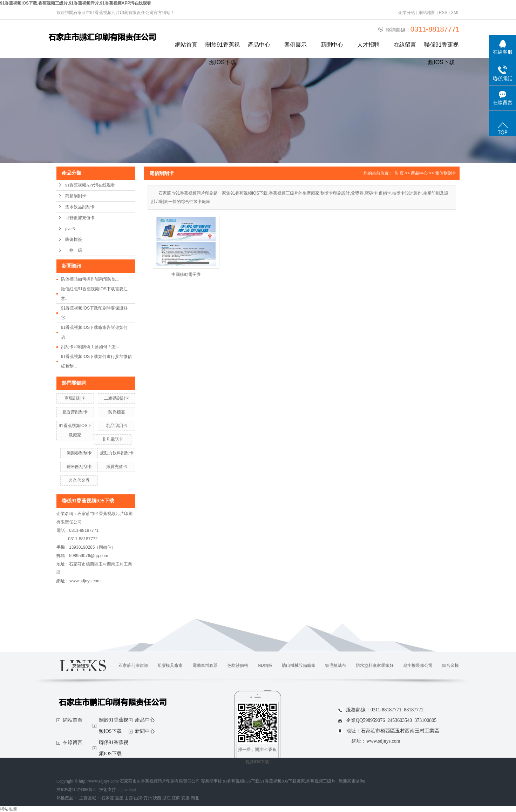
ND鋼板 (265, 665)
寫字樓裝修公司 (418, 665)
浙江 (167, 798)
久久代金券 (79, 480)
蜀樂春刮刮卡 (79, 453)
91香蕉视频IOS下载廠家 (283, 781)
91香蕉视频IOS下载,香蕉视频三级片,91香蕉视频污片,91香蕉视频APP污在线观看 (76, 3)
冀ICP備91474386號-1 (76, 790)
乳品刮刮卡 (117, 426)
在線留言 (405, 45)
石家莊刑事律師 (133, 665)
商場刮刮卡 (75, 398)
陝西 (157, 798)
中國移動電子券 (186, 275)
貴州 (148, 798)
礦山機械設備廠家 (299, 665)
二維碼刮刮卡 (117, 398)
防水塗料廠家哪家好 (375, 665)
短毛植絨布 (335, 665)
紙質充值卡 (117, 467)
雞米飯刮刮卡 (79, 467)
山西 (129, 798)
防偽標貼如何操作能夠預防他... (90, 279)
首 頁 (399, 173)
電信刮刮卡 (446, 173)
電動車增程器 (205, 665)
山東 (138, 798)
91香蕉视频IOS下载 (241, 781)
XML (455, 13)
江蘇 (176, 798)
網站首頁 (186, 45)
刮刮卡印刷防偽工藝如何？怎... (90, 347)
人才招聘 (368, 45)
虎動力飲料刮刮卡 (117, 453)
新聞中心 (332, 45)
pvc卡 (70, 229)
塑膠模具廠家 (170, 665)
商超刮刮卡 (76, 196)
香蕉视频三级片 (321, 781)
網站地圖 (427, 13)
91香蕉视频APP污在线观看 (90, 185)
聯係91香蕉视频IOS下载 (441, 48)
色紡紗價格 (238, 665)
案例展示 (296, 45)
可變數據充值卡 (80, 218)
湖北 (195, 798)
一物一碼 (74, 250)
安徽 (185, 798)
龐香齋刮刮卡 (75, 412)
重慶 (119, 798)
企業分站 (407, 13)
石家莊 (108, 798)
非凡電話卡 (113, 439)
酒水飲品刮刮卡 (80, 207)
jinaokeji (129, 790)
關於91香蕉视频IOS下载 (223, 48)
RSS (443, 13)
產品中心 (259, 45)
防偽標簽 (74, 239)
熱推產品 (65, 798)
